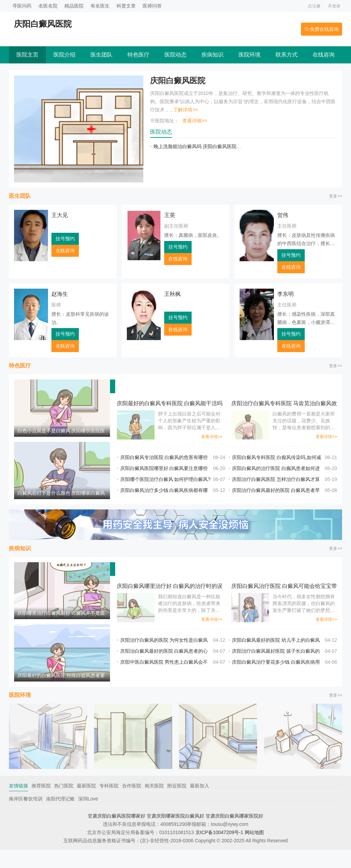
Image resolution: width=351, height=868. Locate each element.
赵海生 (60, 294)
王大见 (60, 215)
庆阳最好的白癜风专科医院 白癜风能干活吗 (170, 403)
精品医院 (74, 6)
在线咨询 (324, 55)
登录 (334, 6)
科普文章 (126, 6)
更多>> (336, 196)
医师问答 (152, 6)
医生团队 (101, 55)
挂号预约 (65, 239)
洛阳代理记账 (60, 817)
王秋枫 (172, 294)
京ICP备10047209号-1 (219, 851)
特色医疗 (138, 55)
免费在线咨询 (322, 29)
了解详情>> (185, 110)
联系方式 (287, 55)
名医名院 (48, 6)
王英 (170, 215)
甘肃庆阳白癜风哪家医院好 (234, 834)
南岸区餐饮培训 (26, 817)
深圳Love (88, 817)
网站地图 (254, 851)
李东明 (286, 294)
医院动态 (175, 55)
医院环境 (250, 55)
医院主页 (27, 55)
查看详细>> (195, 121)
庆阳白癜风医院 (179, 81)
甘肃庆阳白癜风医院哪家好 (117, 834)
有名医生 (100, 6)
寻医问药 (22, 6)
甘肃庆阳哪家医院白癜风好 (175, 834)
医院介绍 (64, 55)
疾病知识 (213, 55)
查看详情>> (212, 437)
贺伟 (283, 215)
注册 (314, 6)
